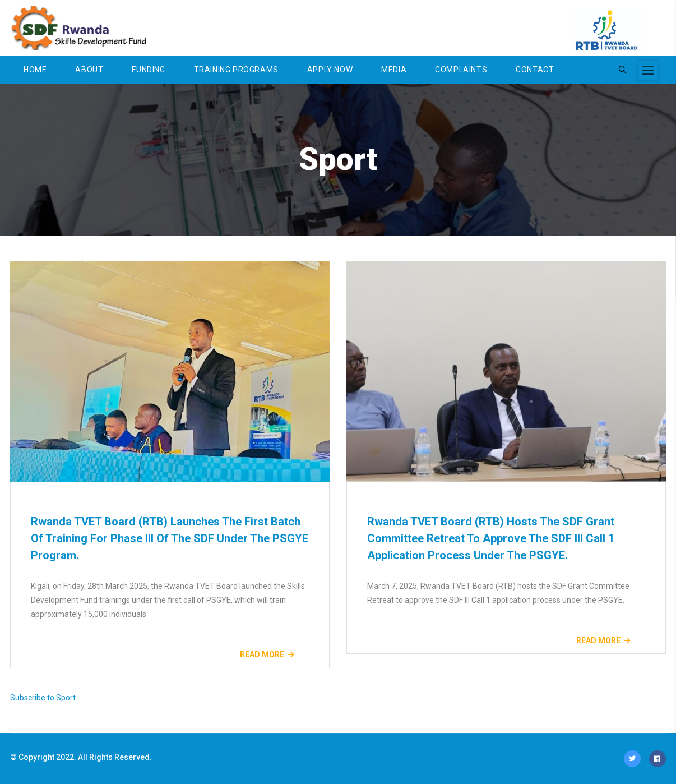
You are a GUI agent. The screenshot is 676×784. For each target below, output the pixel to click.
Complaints (461, 70)
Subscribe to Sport (43, 698)
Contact (535, 70)
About (89, 70)
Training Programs (236, 70)
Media (394, 70)
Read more (262, 654)
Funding (148, 70)
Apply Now (330, 70)
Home (35, 70)
